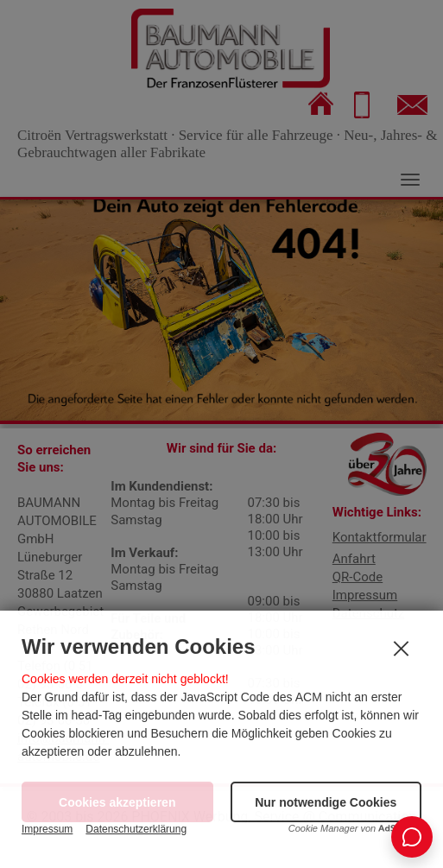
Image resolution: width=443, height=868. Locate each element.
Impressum (47, 829)
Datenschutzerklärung (136, 829)
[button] (326, 802)
